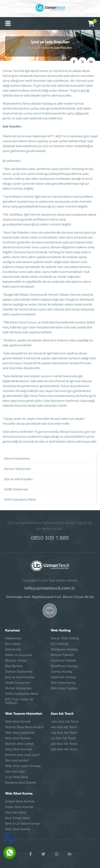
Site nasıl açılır (15, 771)
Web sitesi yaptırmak (20, 732)
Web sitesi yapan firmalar (23, 766)
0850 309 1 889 (50, 537)
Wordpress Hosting (64, 649)
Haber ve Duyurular (19, 655)
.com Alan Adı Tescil (65, 721)
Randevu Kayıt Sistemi (21, 782)
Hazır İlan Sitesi (16, 812)
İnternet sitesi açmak (19, 744)
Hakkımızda (13, 638)
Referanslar (13, 649)
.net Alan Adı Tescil (64, 727)
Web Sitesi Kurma (63, 682)
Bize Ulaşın (13, 644)
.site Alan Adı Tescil (64, 749)
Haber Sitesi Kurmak (19, 807)
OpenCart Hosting (63, 677)
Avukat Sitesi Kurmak (20, 801)
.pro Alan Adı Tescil (64, 744)
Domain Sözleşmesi (19, 671)
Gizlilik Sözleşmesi (18, 682)
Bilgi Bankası (14, 666)
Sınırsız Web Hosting (65, 638)
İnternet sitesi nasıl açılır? (22, 755)
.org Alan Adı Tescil (64, 732)
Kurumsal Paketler (63, 660)
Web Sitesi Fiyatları (64, 688)
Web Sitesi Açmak (18, 721)
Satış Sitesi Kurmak (18, 749)
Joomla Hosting (61, 671)
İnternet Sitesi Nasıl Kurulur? (25, 727)
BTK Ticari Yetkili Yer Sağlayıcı (19, 701)
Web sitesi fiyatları (18, 738)
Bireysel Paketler (62, 655)
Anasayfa (34, 47)
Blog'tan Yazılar (16, 660)
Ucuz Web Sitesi (17, 777)
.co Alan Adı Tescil (63, 738)
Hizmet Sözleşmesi (18, 688)
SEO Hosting (59, 644)
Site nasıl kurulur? (17, 760)
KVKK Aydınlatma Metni (22, 694)
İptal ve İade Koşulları (20, 677)
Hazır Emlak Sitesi (18, 818)
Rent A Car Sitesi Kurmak (22, 823)
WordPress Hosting (64, 666)
